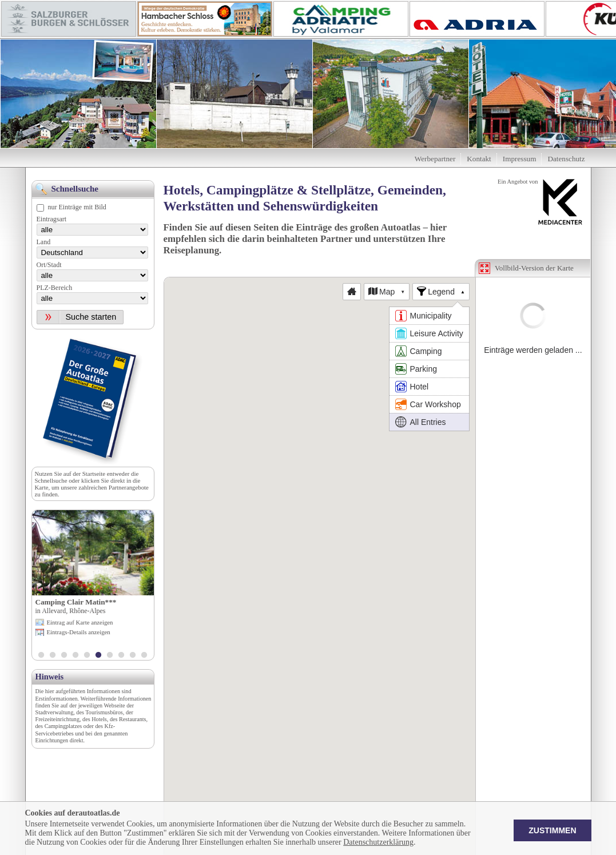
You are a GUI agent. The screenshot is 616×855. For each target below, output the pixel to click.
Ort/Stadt (49, 265)
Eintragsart (52, 219)
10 (144, 656)
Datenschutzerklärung (378, 842)
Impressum (520, 159)
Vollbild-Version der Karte (534, 268)
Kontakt (479, 159)
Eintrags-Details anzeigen (79, 632)
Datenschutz (566, 159)
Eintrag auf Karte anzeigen (80, 622)
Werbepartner (435, 159)
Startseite (94, 474)
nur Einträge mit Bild (77, 207)
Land (44, 242)
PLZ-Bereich (55, 288)
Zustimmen (552, 830)
